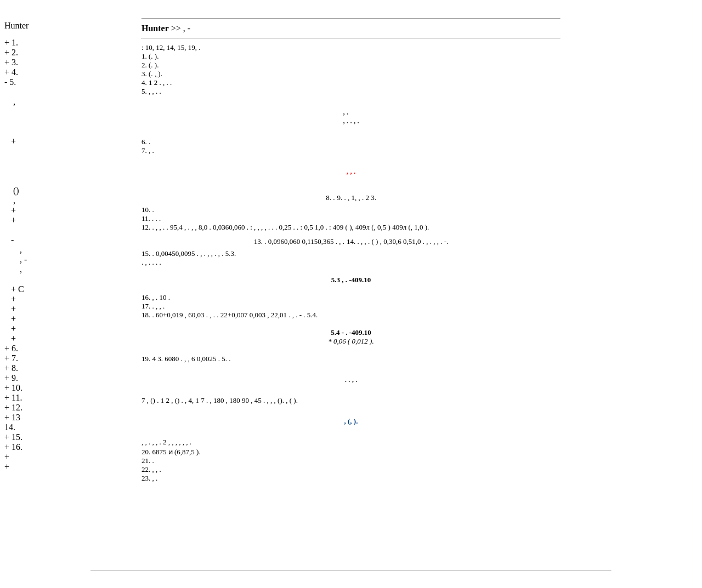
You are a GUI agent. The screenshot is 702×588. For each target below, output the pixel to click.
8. (15, 368)
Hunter (16, 25)
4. (15, 72)
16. (17, 447)
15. (17, 437)
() (16, 190)
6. (15, 348)
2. (15, 52)
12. (17, 407)
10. (17, 388)
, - (23, 259)
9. (15, 378)
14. (10, 427)
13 (16, 417)
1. (15, 42)
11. (17, 398)
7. (15, 358)
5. (13, 82)
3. (15, 62)
